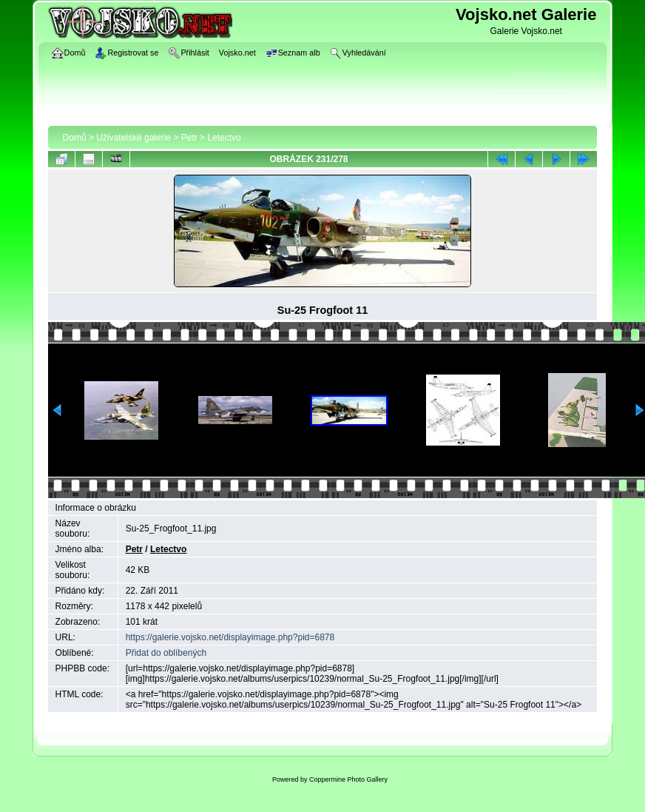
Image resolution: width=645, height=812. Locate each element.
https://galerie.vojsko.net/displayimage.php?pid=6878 (230, 637)
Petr (189, 138)
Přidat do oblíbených (166, 653)
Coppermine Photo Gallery (348, 779)
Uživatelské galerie (134, 138)
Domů (75, 138)
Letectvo (224, 138)
